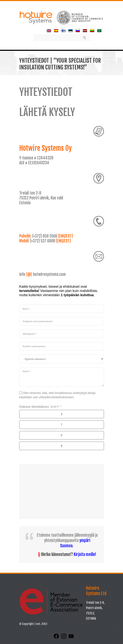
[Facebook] (57, 638)
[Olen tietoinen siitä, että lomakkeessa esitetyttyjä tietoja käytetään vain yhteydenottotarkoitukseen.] (21, 393)
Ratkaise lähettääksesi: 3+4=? (39, 407)
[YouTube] (71, 638)
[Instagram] (64, 638)
